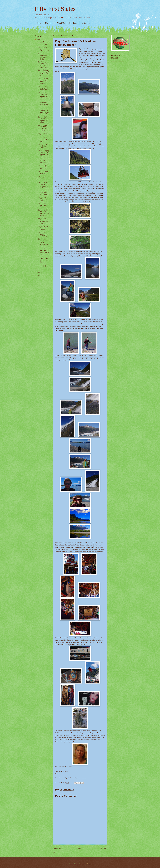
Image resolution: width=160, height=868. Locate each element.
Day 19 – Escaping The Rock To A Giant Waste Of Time (43, 153)
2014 (38, 276)
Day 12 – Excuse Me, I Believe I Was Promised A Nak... (43, 103)
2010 (38, 39)
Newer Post (58, 848)
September (42, 45)
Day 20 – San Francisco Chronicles (42, 160)
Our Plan (49, 23)
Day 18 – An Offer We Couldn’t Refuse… (43, 146)
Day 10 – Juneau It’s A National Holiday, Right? (43, 88)
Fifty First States (55, 9)
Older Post (103, 848)
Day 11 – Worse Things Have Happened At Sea (43, 95)
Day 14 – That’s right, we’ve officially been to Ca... (43, 120)
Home (80, 848)
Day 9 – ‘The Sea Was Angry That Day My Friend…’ (43, 81)
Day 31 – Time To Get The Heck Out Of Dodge (43, 234)
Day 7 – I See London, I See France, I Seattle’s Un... (43, 65)
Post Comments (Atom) (67, 853)
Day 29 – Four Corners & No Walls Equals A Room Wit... (43, 221)
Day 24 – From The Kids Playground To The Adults (43, 185)
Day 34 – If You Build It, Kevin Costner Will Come (43, 259)
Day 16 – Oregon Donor (43, 134)
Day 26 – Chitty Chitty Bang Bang (43, 199)
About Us (61, 23)
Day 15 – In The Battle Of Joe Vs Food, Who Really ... (43, 128)
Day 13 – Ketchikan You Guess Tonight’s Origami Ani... (43, 111)
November (42, 269)
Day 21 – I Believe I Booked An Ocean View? (43, 167)
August (41, 42)
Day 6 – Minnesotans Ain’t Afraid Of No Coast (43, 57)
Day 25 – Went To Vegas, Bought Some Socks (43, 193)
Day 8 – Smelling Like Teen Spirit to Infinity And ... (43, 73)
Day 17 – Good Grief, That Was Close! (43, 140)
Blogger (89, 864)
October (41, 266)
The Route (73, 23)
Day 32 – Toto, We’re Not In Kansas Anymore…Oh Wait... (43, 242)
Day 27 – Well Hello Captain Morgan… (43, 205)
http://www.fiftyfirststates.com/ (77, 778)
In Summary (87, 23)
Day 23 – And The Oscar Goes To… (43, 178)
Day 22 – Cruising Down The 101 (43, 173)
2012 (38, 273)
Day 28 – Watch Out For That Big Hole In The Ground (43, 213)
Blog (39, 23)
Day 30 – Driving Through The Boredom (43, 228)
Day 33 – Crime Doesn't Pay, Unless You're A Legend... (43, 251)
